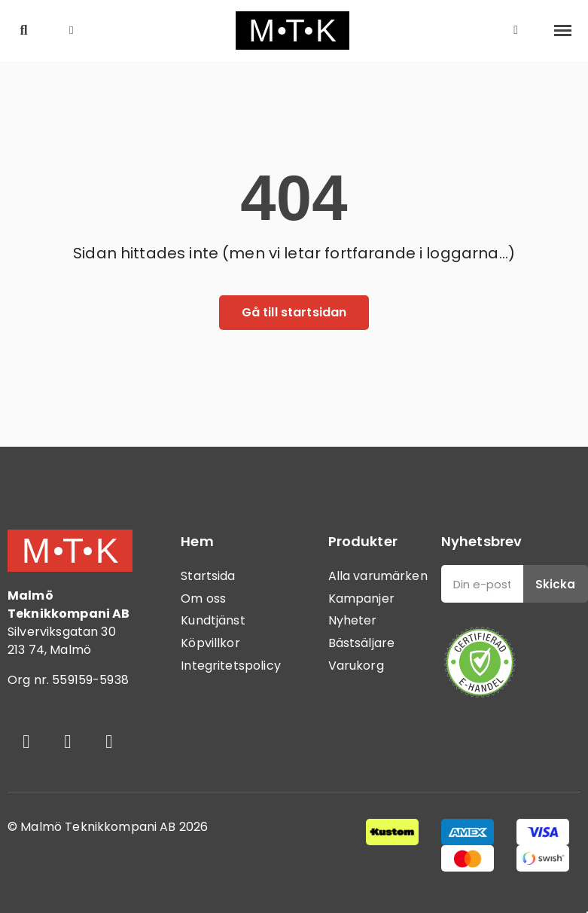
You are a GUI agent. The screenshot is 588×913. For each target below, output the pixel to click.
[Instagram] (68, 742)
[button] (24, 31)
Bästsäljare (362, 643)
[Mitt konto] (516, 30)
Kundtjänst (213, 620)
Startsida (208, 576)
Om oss (203, 598)
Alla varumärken (378, 576)
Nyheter (353, 620)
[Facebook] (26, 742)
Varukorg (356, 666)
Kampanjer (361, 598)
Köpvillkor (210, 643)
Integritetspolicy (231, 666)
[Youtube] (109, 742)
